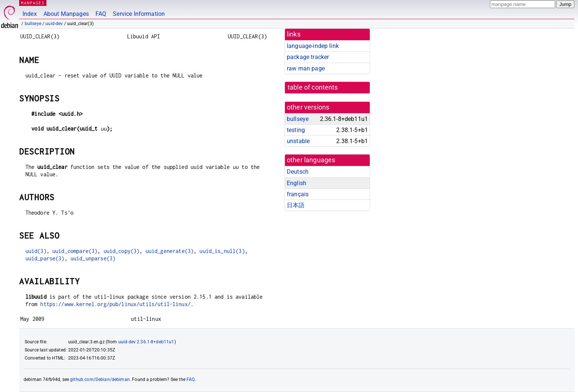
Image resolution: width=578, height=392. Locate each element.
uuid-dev (54, 24)
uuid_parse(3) (45, 258)
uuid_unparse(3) (93, 258)
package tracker (308, 57)
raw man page (306, 68)
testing (296, 130)
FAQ (101, 14)
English (297, 183)
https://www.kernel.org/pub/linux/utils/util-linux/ (115, 304)
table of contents (313, 87)
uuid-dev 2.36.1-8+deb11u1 (146, 342)
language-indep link (313, 46)
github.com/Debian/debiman (100, 379)
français (298, 194)
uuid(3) (36, 251)
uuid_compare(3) (75, 251)
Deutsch (298, 172)
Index (30, 14)
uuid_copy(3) (122, 251)
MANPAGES (33, 3)
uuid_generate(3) (170, 251)
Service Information (139, 14)
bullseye (33, 24)
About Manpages (66, 14)
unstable (298, 141)
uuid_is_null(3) (222, 251)
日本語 (296, 205)
